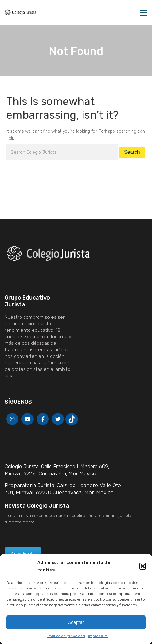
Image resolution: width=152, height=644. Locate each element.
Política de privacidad (66, 636)
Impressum (98, 636)
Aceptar (76, 622)
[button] (143, 566)
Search (132, 152)
